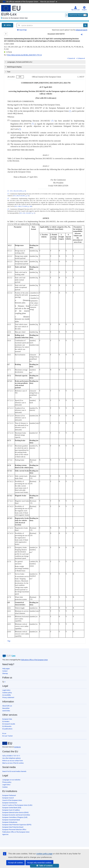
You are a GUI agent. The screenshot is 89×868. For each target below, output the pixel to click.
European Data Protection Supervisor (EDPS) (17, 825)
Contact (5, 671)
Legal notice (6, 690)
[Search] (85, 25)
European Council (8, 798)
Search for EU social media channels (14, 771)
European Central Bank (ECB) (12, 808)
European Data (7, 719)
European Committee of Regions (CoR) (15, 817)
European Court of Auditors (11, 810)
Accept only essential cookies (39, 863)
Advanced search (81, 30)
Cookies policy (7, 693)
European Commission (10, 803)
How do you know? (49, 2)
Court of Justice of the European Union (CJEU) (17, 805)
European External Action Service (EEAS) (15, 812)
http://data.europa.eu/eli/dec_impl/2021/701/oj (24, 55)
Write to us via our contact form (13, 761)
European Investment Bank (11, 820)
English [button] (84, 8)
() (70, 111)
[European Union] (7, 743)
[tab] (45, 62)
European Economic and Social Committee (16, 815)
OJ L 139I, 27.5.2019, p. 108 (23, 206)
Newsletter (6, 708)
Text (7, 72)
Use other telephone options (11, 758)
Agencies (5, 834)
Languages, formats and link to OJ (19, 62)
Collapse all (81, 58)
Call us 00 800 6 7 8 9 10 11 (11, 756)
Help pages (6, 669)
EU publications (7, 729)
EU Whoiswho (7, 726)
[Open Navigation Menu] (7, 25)
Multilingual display (13, 67)
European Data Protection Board (13, 827)
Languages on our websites (11, 780)
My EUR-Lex (75, 8)
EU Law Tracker (7, 736)
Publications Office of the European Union (34, 660)
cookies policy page (44, 854)
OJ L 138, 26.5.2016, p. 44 (18, 191)
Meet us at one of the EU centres (13, 763)
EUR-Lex (9, 14)
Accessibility (6, 695)
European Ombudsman (10, 822)
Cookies (5, 787)
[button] (44, 866)
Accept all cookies (16, 863)
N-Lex (4, 733)
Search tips (22, 30)
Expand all (71, 58)
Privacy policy (7, 782)
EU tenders (6, 721)
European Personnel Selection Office (14, 830)
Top (9, 641)
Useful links (6, 711)
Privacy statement (8, 697)
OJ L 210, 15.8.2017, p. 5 (27, 213)
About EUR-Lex (7, 706)
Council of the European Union (12, 800)
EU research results (9, 724)
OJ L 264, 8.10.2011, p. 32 (21, 196)
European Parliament (9, 795)
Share (83, 35)
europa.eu (17, 747)
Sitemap (5, 673)
